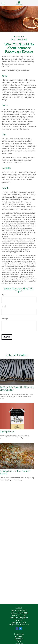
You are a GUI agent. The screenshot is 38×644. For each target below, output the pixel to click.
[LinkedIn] (21, 628)
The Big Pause (7, 432)
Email (4, 307)
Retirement (19, 636)
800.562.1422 (23, 613)
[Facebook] (17, 628)
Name (4, 295)
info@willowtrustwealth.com (19, 625)
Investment (19, 639)
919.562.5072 (22, 610)
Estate (19, 641)
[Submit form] (7, 337)
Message (5, 319)
